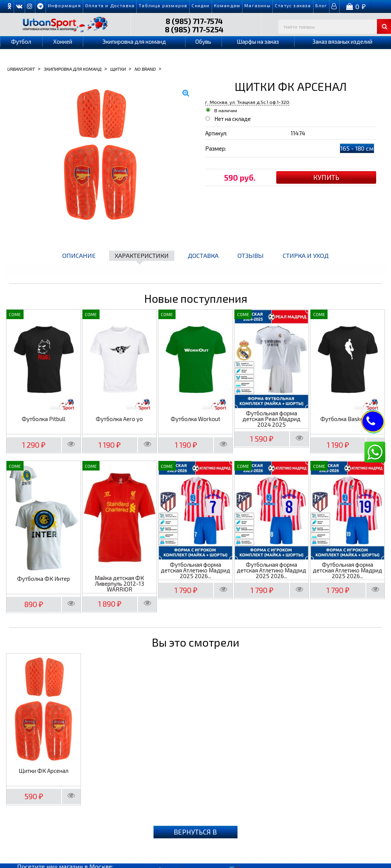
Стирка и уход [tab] (306, 255)
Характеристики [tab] (142, 255)
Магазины (257, 5)
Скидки (200, 5)
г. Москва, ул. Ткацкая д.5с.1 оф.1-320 (247, 102)
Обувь (203, 41)
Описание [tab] (79, 255)
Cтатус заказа (293, 5)
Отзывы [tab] (251, 255)
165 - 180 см (357, 148)
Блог (321, 5)
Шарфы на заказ (258, 41)
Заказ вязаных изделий (342, 41)
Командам (227, 5)
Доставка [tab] (203, 255)
